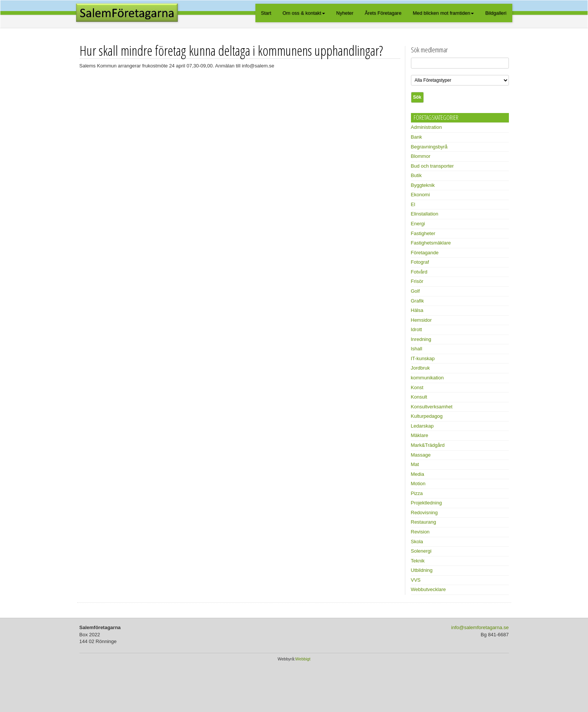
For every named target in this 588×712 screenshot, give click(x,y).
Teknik (418, 561)
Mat (415, 464)
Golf (415, 291)
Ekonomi (421, 195)
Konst (417, 387)
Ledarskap (422, 426)
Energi (418, 224)
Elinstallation (425, 214)
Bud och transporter (432, 166)
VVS (416, 580)
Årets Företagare (383, 13)
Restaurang (424, 522)
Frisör (417, 281)
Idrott (417, 329)
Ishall (417, 349)
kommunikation (427, 378)
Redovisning (425, 513)
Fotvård (419, 272)
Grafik (418, 301)
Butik (416, 175)
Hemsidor (422, 320)
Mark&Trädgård (428, 445)
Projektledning (426, 503)
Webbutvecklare (428, 589)
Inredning (421, 339)
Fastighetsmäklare (431, 243)
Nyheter (345, 13)
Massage (421, 455)
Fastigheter (423, 233)
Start (266, 13)
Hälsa (417, 310)
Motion (418, 484)
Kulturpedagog (427, 416)
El (413, 204)
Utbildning (422, 570)
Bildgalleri (496, 13)
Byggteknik (423, 185)
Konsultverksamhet (432, 407)
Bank (417, 137)
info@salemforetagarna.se (480, 627)
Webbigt (303, 659)
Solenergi (421, 551)
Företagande (425, 253)
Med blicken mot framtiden (443, 13)
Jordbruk (421, 368)
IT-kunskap (423, 358)
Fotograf (420, 262)
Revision (420, 532)
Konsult (419, 397)
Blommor (421, 156)
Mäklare (420, 435)
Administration (426, 127)
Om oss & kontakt (304, 13)
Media (418, 474)
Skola (417, 542)
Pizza (417, 493)
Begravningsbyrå (429, 147)
